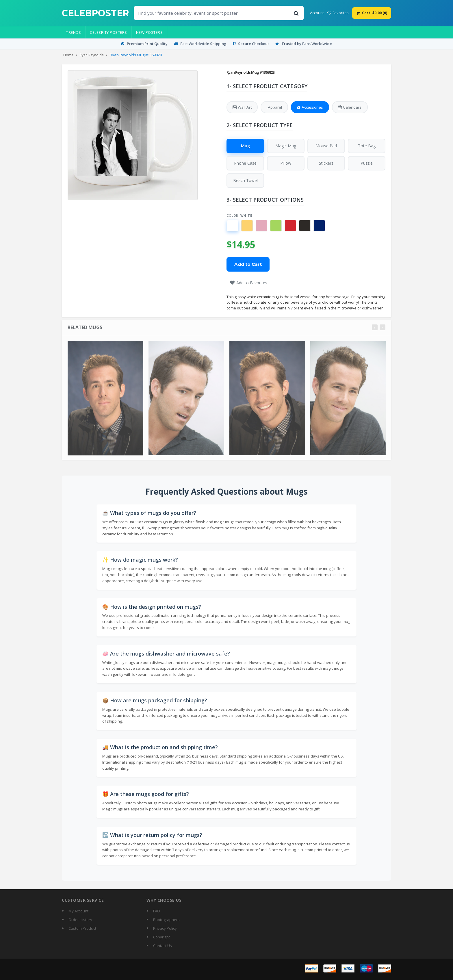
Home (68, 55)
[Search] (296, 13)
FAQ (157, 911)
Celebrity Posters (108, 32)
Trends (74, 32)
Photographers (166, 920)
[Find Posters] (211, 13)
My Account (78, 911)
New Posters (150, 32)
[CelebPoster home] (95, 13)
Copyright (161, 937)
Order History (80, 920)
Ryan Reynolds (92, 55)
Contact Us (163, 946)
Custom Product (82, 929)
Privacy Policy (165, 929)
